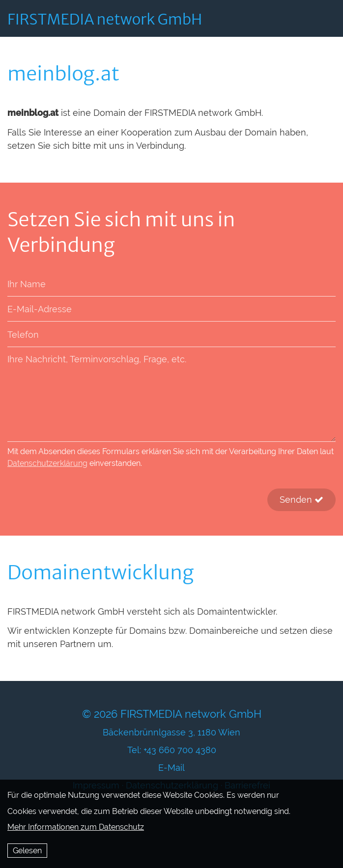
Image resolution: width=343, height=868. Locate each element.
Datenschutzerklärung (47, 463)
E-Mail (171, 768)
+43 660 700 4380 (180, 750)
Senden (301, 500)
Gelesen (27, 851)
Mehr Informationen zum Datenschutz (76, 827)
